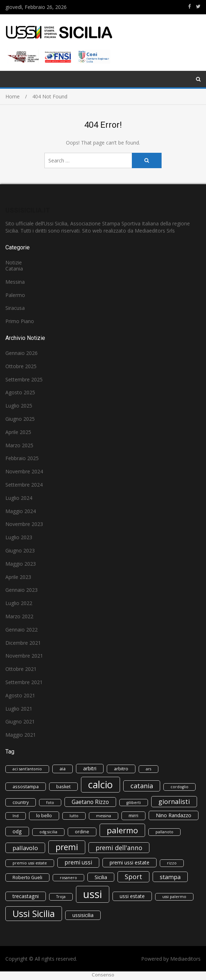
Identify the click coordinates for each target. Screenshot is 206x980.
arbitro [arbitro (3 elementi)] (121, 769)
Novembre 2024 (24, 471)
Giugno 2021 (20, 721)
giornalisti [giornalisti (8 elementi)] (174, 801)
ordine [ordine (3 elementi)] (82, 832)
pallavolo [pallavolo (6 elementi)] (25, 848)
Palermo (15, 295)
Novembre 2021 (24, 656)
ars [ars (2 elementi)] (148, 769)
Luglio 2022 (19, 603)
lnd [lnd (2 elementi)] (16, 816)
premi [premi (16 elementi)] (67, 847)
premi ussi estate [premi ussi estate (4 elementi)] (130, 862)
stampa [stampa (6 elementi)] (170, 877)
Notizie (14, 262)
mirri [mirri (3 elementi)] (133, 816)
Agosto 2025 (20, 392)
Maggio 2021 (21, 735)
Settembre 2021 (24, 682)
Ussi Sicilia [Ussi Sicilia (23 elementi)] (34, 913)
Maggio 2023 (21, 564)
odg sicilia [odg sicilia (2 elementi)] (48, 832)
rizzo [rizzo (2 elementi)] (172, 863)
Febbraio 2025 (22, 458)
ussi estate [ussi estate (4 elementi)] (132, 896)
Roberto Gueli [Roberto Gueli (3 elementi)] (27, 877)
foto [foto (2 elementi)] (50, 803)
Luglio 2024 (19, 498)
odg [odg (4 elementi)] (17, 831)
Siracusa (15, 308)
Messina (15, 282)
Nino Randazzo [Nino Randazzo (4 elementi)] (174, 815)
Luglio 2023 (19, 537)
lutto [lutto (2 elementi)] (74, 816)
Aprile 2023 (18, 577)
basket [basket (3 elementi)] (63, 787)
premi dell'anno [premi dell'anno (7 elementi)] (119, 848)
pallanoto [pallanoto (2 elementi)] (164, 832)
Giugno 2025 (20, 419)
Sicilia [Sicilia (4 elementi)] (101, 877)
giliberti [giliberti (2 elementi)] (134, 803)
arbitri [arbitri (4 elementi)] (90, 768)
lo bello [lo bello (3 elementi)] (44, 816)
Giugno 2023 (20, 550)
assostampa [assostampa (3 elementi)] (26, 787)
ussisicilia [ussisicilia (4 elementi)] (83, 915)
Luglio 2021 (19, 709)
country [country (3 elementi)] (21, 802)
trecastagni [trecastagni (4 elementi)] (26, 896)
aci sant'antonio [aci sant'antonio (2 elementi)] (27, 769)
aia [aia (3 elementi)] (63, 769)
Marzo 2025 (19, 445)
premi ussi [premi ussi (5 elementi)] (78, 862)
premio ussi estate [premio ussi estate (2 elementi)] (30, 863)
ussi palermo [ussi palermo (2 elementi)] (174, 897)
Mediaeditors (185, 959)
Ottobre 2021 (21, 669)
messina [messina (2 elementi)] (104, 816)
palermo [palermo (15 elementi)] (122, 830)
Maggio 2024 (21, 511)
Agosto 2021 (20, 695)
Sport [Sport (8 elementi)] (133, 877)
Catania (14, 269)
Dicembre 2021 (23, 643)
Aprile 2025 (18, 432)
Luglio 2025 (19, 406)
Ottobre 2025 (21, 366)
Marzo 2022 (19, 616)
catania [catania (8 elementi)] (142, 786)
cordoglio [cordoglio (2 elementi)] (179, 787)
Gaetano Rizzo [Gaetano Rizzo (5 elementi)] (90, 802)
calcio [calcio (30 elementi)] (100, 784)
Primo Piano (20, 321)
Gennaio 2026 (21, 353)
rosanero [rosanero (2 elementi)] (68, 878)
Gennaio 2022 (21, 630)
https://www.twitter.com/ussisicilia (198, 6)
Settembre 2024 (24, 485)
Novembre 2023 (24, 524)
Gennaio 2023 (21, 590)
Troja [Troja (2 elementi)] (61, 897)
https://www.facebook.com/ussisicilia (190, 6)
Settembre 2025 (24, 379)
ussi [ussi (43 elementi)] (93, 894)
